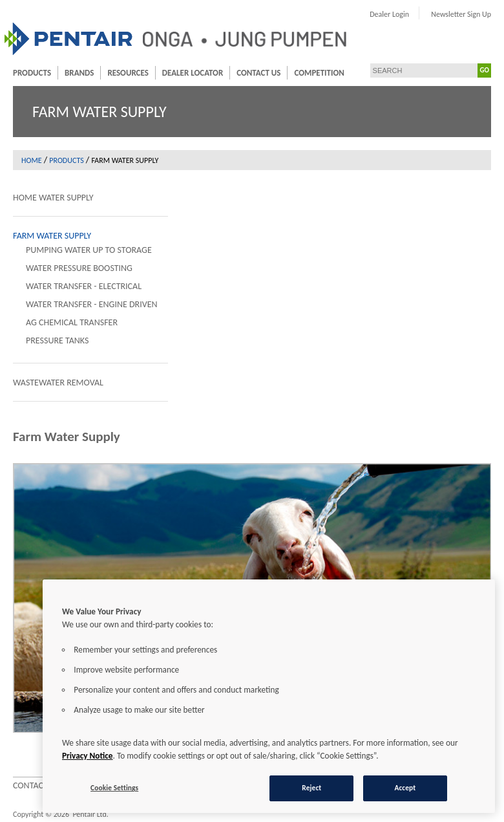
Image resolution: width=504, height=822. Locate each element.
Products (32, 73)
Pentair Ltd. (90, 814)
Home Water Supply (53, 198)
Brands (79, 73)
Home (32, 160)
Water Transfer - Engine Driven (92, 304)
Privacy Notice (88, 756)
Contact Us (258, 73)
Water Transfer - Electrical (84, 286)
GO (485, 70)
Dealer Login (389, 14)
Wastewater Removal (58, 383)
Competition (319, 73)
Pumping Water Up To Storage (89, 250)
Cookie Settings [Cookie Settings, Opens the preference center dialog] (114, 788)
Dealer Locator (193, 73)
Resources (128, 73)
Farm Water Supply (52, 236)
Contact (30, 785)
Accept (405, 788)
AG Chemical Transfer (72, 322)
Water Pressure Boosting (79, 268)
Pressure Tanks (57, 341)
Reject (311, 788)
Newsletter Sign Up (461, 14)
